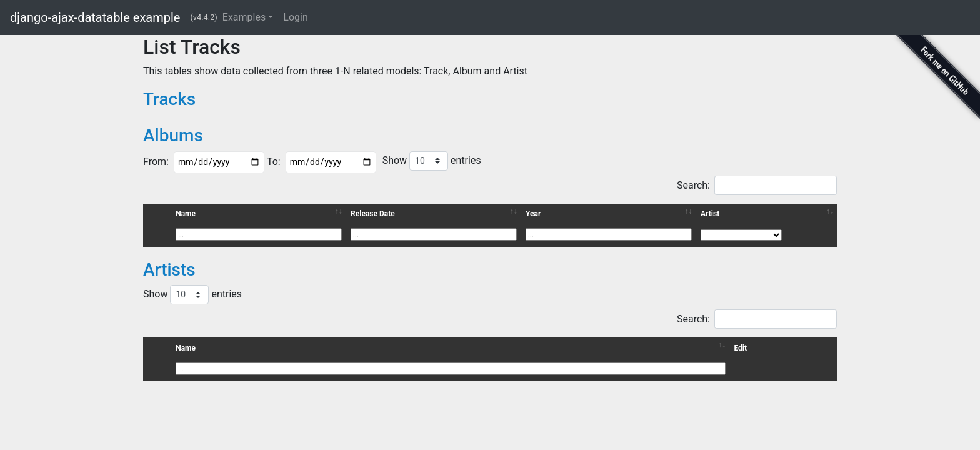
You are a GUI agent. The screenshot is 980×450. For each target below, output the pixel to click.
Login (295, 17)
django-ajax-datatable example (95, 17)
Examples (244, 17)
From (155, 162)
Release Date (373, 214)
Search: (757, 185)
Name (186, 214)
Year (533, 214)
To (272, 162)
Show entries (432, 161)
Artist (710, 214)
